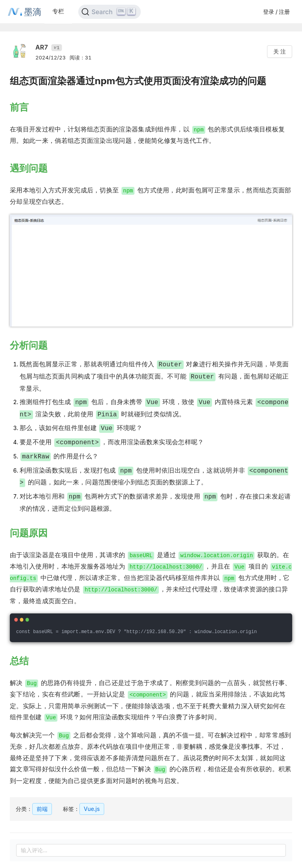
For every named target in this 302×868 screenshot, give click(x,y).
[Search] (110, 12)
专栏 (58, 11)
